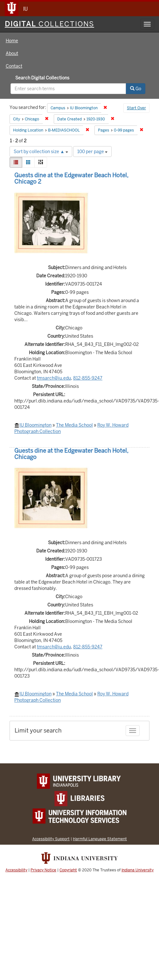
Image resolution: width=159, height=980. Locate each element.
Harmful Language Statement (100, 839)
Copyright (68, 870)
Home (12, 41)
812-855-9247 (88, 378)
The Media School (74, 425)
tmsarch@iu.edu (54, 378)
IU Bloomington (35, 425)
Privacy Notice (43, 870)
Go (136, 89)
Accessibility (16, 870)
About (12, 53)
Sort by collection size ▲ (41, 152)
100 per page (92, 152)
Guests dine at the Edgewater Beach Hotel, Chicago (71, 454)
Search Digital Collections (42, 78)
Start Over (136, 108)
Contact (14, 66)
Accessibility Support (51, 839)
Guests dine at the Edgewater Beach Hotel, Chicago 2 (71, 178)
